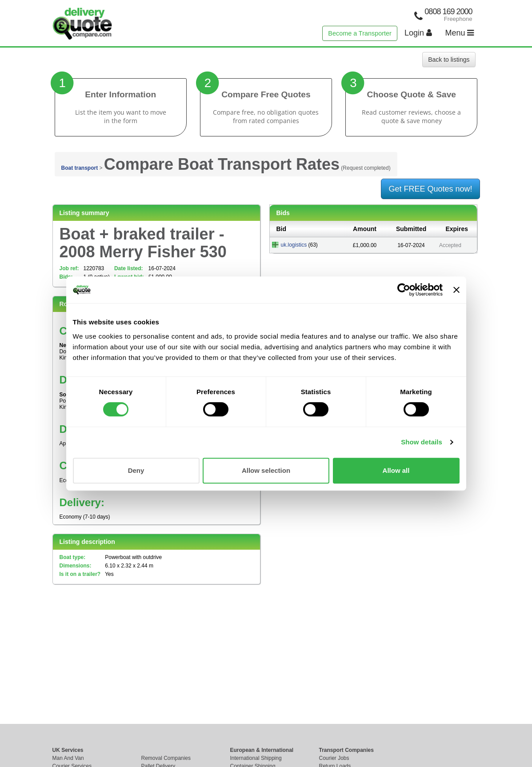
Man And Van (68, 758)
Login (418, 33)
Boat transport (80, 168)
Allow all (396, 470)
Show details (422, 442)
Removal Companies (166, 758)
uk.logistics (294, 245)
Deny (136, 470)
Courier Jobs (334, 758)
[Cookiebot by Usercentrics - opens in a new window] (404, 290)
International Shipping (256, 758)
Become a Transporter (360, 33)
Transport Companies (346, 750)
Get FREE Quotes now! (430, 189)
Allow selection (266, 470)
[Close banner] (456, 290)
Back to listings (449, 60)
